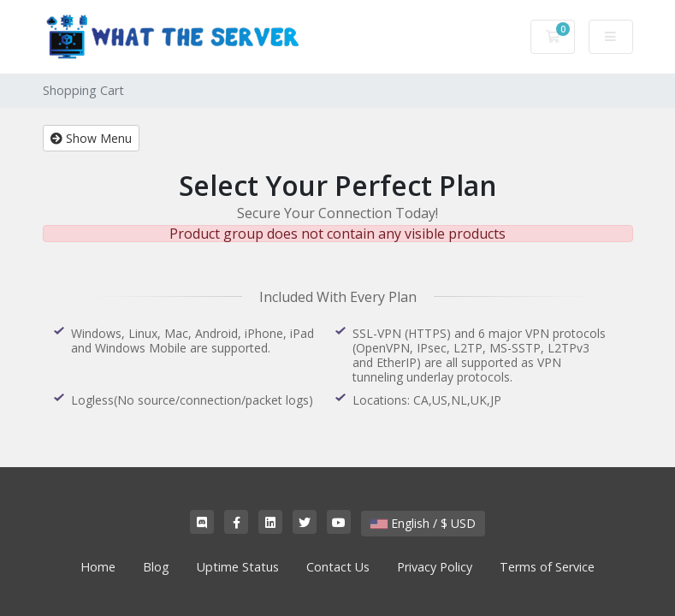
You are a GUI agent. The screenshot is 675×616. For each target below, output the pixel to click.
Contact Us (338, 567)
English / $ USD (423, 523)
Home (98, 567)
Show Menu (91, 138)
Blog (156, 567)
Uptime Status (238, 567)
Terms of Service (547, 567)
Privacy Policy (435, 567)
